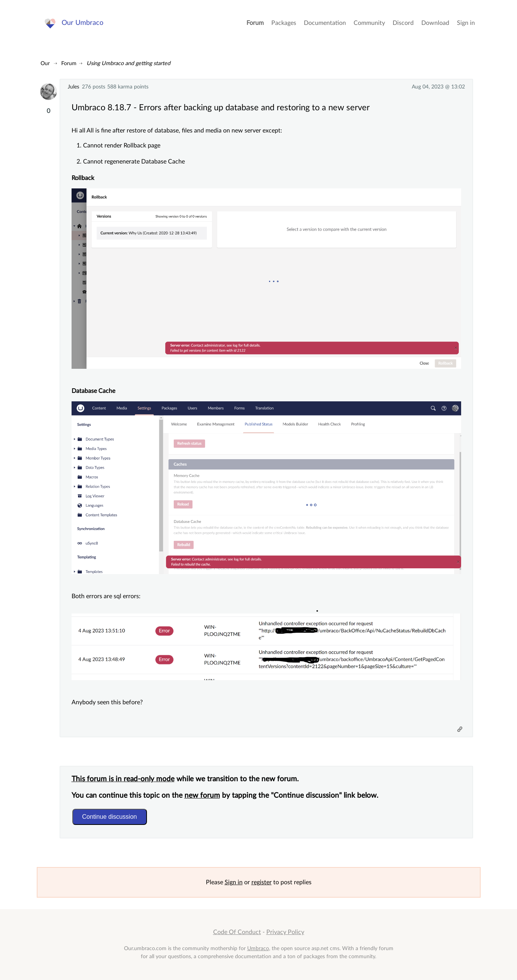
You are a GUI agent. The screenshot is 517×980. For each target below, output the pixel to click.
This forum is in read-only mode (123, 779)
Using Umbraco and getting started (128, 63)
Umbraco (258, 948)
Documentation (325, 23)
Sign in (466, 23)
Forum (255, 23)
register (262, 882)
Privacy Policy (285, 932)
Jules (73, 87)
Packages (284, 23)
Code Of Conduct (237, 932)
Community (369, 23)
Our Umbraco (82, 23)
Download (435, 23)
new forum (202, 796)
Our (45, 63)
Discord (403, 23)
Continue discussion (110, 817)
